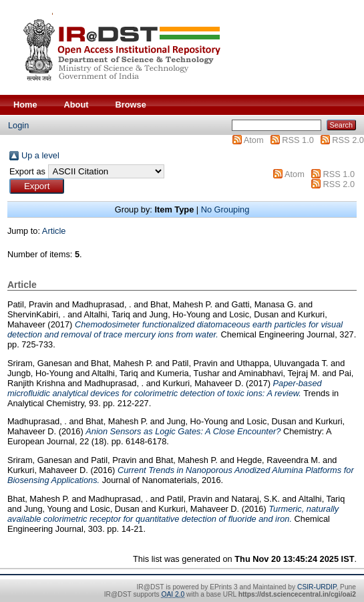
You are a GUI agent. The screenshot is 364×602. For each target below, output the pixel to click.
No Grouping (225, 209)
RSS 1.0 (298, 140)
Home (25, 105)
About (76, 105)
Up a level (40, 155)
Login (18, 125)
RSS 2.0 (348, 140)
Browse (131, 105)
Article (54, 231)
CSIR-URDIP (317, 587)
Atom (254, 140)
